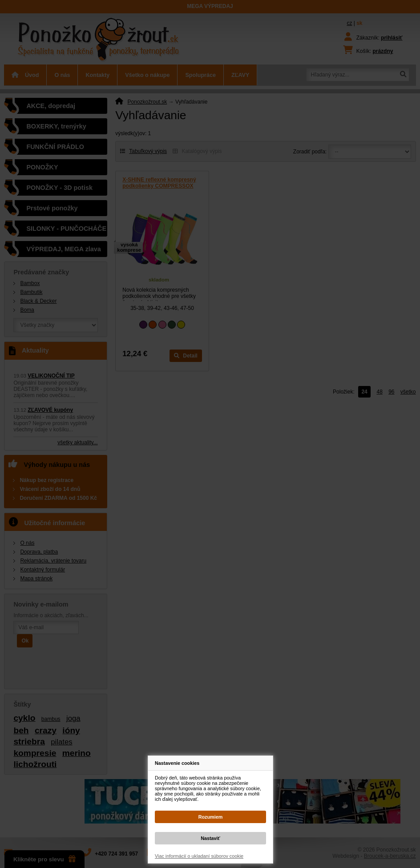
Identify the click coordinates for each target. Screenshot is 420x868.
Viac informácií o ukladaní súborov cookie (199, 856)
